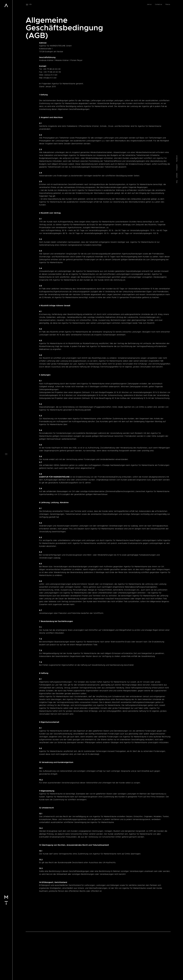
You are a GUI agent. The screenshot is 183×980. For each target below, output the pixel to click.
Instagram (177, 488)
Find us (168, 4)
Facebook (177, 479)
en (31, 4)
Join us (149, 4)
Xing (177, 503)
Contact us (158, 4)
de (27, 4)
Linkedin (177, 496)
